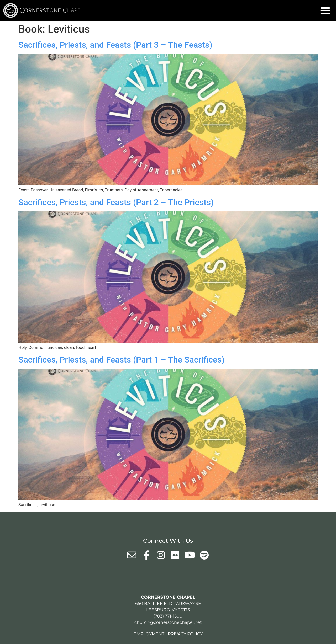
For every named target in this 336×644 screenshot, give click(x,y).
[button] (325, 10)
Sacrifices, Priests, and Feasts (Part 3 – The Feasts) (115, 45)
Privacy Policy (185, 634)
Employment (149, 634)
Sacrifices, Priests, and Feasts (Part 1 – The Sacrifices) (122, 360)
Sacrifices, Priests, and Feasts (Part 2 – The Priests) (116, 202)
